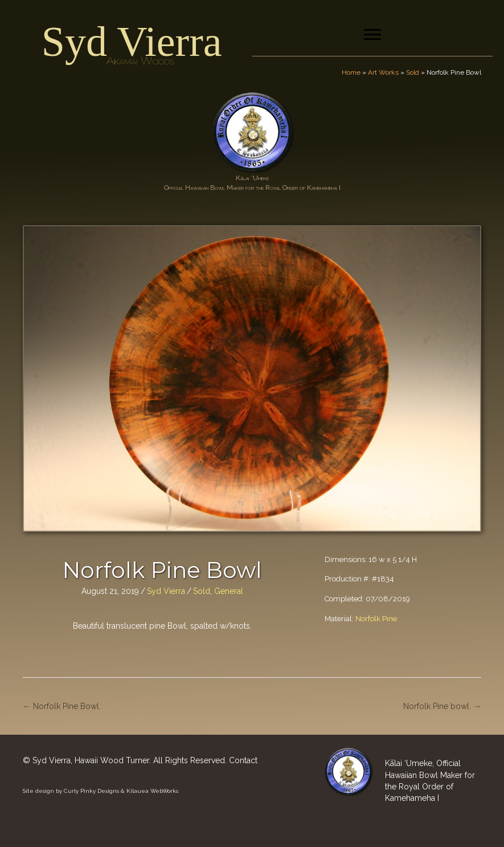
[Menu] (372, 35)
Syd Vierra (132, 42)
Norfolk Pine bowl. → (442, 706)
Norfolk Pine (376, 619)
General (229, 591)
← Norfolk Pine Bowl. (62, 706)
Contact (243, 760)
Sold (413, 72)
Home (351, 72)
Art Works (383, 72)
